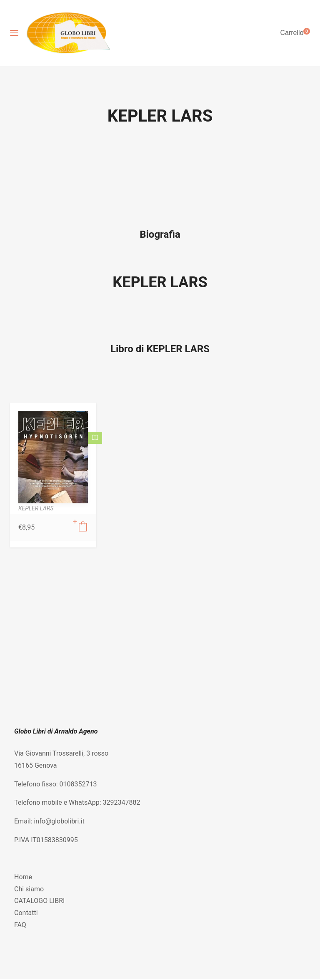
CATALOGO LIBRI (39, 901)
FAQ (20, 925)
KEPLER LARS (160, 282)
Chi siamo (29, 889)
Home (23, 877)
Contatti (26, 913)
